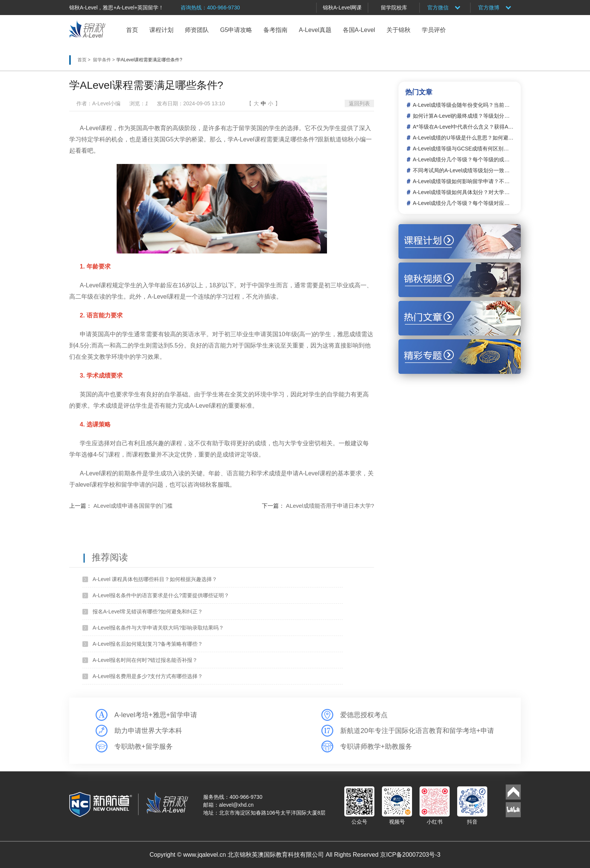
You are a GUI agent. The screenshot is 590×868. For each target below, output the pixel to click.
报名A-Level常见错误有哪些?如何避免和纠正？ (148, 612)
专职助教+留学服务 (144, 747)
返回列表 (359, 103)
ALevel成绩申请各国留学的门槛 (133, 506)
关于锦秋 (398, 30)
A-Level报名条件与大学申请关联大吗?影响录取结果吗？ (158, 628)
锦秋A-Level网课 (342, 8)
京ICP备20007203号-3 (410, 855)
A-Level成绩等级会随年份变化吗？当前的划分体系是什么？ (463, 105)
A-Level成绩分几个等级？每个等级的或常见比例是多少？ (463, 159)
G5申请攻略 (236, 30)
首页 (132, 30)
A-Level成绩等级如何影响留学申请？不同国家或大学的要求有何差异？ (463, 181)
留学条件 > (105, 60)
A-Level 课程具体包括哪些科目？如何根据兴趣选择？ (155, 579)
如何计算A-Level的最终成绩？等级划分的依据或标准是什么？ (463, 116)
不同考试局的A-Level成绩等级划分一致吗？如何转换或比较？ (463, 170)
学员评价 (434, 30)
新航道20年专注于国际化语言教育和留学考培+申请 (417, 731)
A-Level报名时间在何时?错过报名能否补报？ (145, 660)
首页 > (85, 60)
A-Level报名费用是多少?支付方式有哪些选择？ (148, 676)
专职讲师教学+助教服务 (376, 747)
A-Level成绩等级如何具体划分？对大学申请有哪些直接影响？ (463, 192)
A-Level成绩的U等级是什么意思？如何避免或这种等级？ (463, 138)
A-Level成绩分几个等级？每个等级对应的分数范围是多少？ (463, 203)
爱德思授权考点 (364, 715)
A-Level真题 (315, 30)
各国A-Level (359, 30)
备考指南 (275, 30)
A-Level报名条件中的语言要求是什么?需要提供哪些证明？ (161, 595)
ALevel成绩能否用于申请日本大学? (330, 506)
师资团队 (197, 30)
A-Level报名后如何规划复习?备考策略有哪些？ (148, 644)
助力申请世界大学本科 (148, 731)
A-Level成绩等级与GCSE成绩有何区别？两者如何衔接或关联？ (463, 149)
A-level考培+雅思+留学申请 (156, 715)
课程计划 (161, 30)
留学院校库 (394, 8)
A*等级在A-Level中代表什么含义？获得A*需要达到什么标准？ (463, 127)
